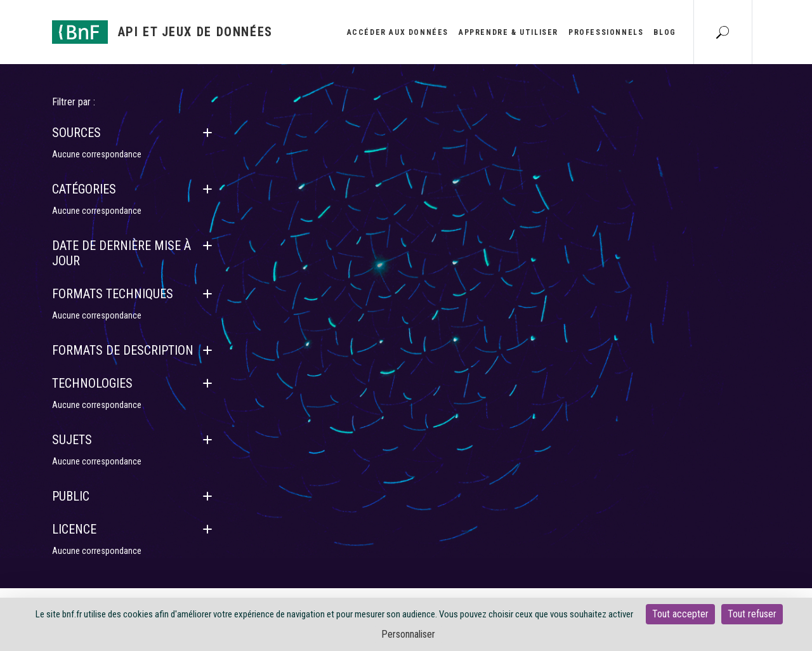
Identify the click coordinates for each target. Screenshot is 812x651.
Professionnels (606, 32)
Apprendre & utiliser (508, 32)
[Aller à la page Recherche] (723, 32)
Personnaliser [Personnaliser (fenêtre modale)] (408, 634)
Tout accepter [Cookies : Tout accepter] (680, 614)
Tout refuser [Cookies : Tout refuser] (752, 614)
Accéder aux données (398, 32)
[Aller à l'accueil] (162, 32)
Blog (665, 32)
